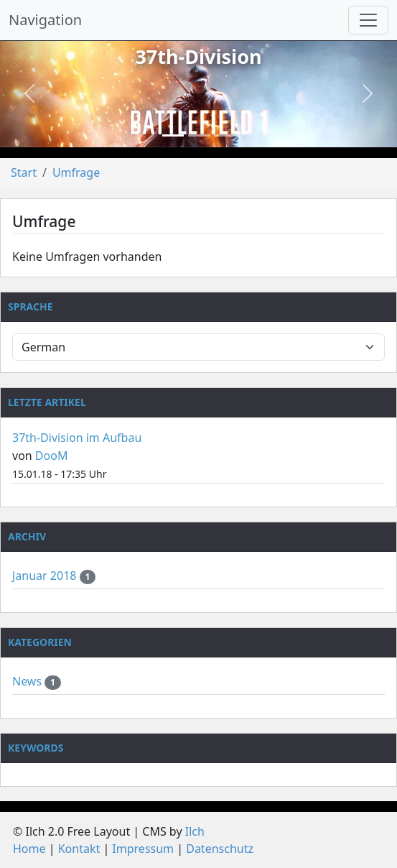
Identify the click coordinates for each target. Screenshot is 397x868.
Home (29, 849)
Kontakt (79, 849)
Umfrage (76, 172)
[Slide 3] (225, 135)
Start (24, 172)
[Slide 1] (173, 135)
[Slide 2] (199, 135)
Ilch (195, 831)
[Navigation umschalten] (368, 20)
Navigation (45, 20)
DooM (52, 456)
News (28, 681)
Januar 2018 (46, 576)
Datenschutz (220, 849)
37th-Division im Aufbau (77, 438)
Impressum (143, 849)
